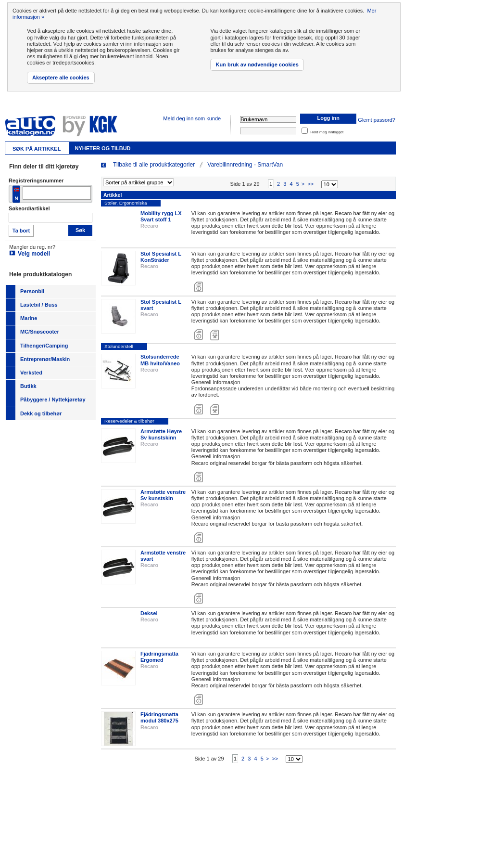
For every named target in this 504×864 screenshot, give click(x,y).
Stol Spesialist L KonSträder (161, 263)
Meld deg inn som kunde (192, 118)
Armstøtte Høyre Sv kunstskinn (161, 440)
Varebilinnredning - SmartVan (245, 165)
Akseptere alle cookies (61, 77)
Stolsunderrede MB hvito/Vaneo (160, 366)
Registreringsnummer (36, 181)
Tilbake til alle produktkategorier (154, 165)
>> (310, 190)
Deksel (149, 619)
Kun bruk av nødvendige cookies (257, 64)
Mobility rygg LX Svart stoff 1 (161, 222)
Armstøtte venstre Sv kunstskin (163, 501)
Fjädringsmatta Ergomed (159, 663)
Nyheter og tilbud (102, 148)
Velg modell (34, 254)
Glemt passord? (377, 120)
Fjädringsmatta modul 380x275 (159, 724)
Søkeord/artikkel (29, 208)
